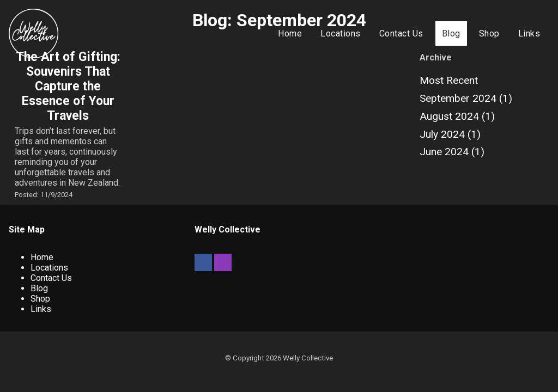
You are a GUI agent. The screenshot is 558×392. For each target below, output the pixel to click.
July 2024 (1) (450, 134)
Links (529, 33)
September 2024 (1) (466, 98)
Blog (451, 33)
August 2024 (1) (457, 116)
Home (290, 33)
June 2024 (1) (452, 152)
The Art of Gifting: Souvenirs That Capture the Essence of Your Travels (68, 86)
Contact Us (401, 33)
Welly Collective (308, 358)
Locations (341, 33)
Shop (489, 33)
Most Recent (449, 80)
